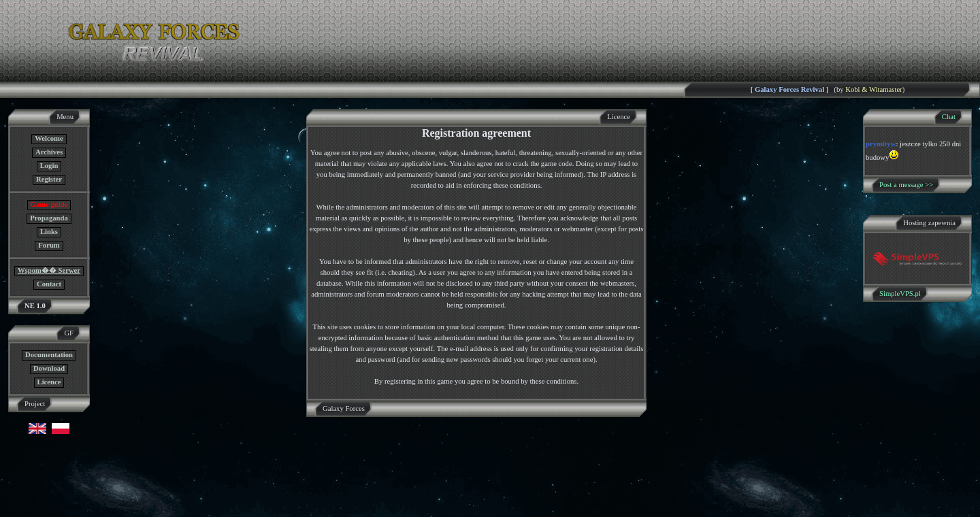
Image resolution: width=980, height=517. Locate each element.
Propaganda (49, 218)
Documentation (49, 355)
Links (49, 232)
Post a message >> (906, 185)
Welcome (49, 138)
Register (49, 179)
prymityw (881, 144)
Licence (49, 382)
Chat (949, 117)
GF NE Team (141, 508)
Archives (49, 152)
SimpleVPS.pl (900, 294)
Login (49, 166)
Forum (49, 245)
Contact (49, 284)
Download (49, 368)
